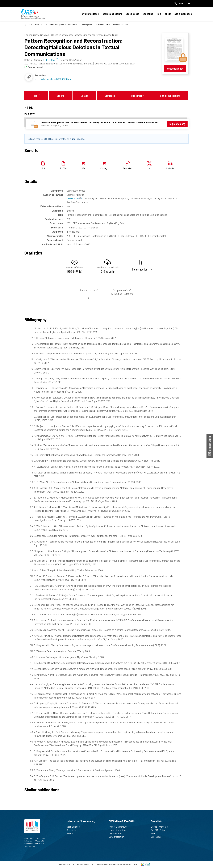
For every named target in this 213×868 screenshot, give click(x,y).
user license (78, 139)
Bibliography (137, 96)
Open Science (132, 14)
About (168, 14)
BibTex (63, 168)
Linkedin (170, 168)
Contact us (157, 837)
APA (84, 168)
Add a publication (183, 14)
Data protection (118, 837)
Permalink (128, 168)
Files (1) (36, 96)
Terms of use (64, 864)
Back (30, 25)
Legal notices (117, 833)
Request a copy (175, 69)
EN (189, 3)
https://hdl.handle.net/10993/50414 (53, 79)
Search (71, 833)
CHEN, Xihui (74, 198)
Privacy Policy (83, 864)
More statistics (140, 269)
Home (37, 25)
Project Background (119, 827)
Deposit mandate (161, 827)
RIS (43, 168)
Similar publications (170, 96)
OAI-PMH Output (160, 830)
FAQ (154, 833)
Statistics (148, 14)
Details (84, 96)
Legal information (119, 830)
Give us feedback (90, 14)
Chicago (104, 168)
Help (159, 14)
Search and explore (112, 14)
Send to (61, 96)
